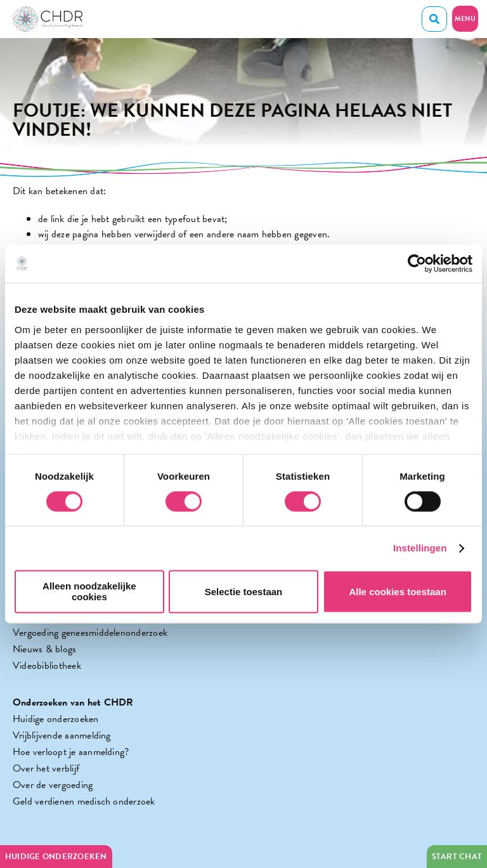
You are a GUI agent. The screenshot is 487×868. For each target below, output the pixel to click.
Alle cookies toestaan (397, 592)
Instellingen (420, 548)
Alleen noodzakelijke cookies (89, 592)
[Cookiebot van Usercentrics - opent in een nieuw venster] (417, 263)
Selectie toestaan (244, 592)
